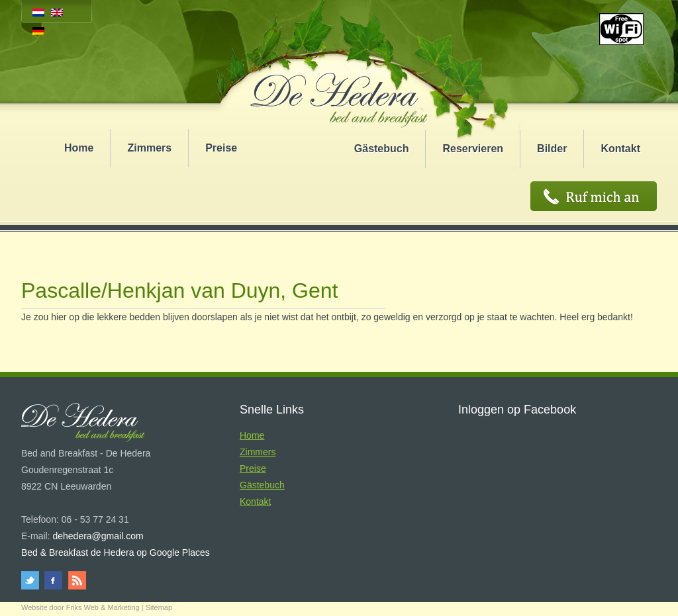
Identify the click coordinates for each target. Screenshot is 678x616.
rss (76, 580)
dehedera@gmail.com (98, 536)
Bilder (552, 149)
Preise (221, 148)
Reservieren (473, 149)
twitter (32, 580)
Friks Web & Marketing (103, 607)
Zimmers (149, 148)
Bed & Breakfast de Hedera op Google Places (116, 552)
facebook (54, 580)
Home (79, 148)
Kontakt (620, 149)
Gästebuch (382, 149)
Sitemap (159, 607)
